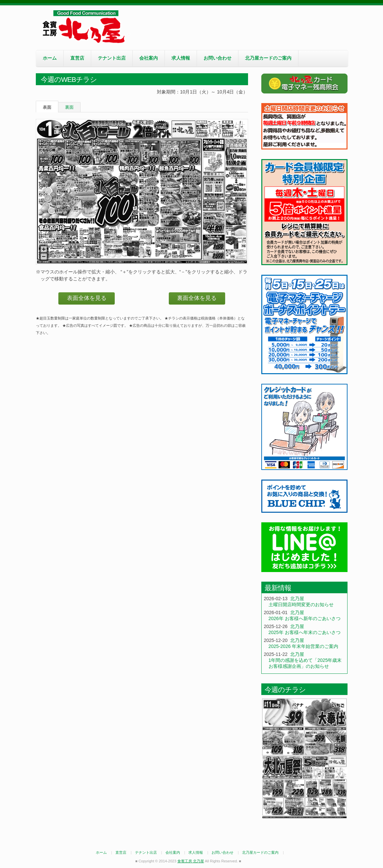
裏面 (69, 107)
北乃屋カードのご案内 (268, 58)
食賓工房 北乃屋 (86, 27)
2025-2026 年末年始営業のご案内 (304, 646)
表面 (47, 107)
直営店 (77, 58)
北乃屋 (297, 599)
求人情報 (181, 58)
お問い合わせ (218, 58)
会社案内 (149, 58)
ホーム (50, 58)
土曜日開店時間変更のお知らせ (301, 605)
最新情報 (278, 588)
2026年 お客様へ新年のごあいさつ (305, 618)
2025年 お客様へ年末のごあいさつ (305, 632)
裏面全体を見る (197, 298)
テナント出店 (112, 58)
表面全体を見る (87, 298)
